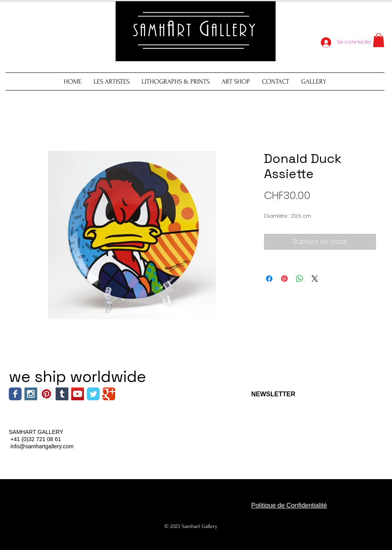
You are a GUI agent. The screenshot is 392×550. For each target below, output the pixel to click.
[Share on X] (315, 279)
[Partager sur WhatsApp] (300, 279)
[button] (379, 40)
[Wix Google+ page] (109, 394)
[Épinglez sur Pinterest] (284, 279)
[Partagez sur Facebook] (269, 279)
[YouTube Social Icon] (78, 394)
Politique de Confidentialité (289, 505)
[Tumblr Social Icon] (62, 394)
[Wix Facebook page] (15, 394)
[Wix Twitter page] (93, 394)
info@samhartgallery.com (42, 446)
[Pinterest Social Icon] (46, 394)
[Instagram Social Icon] (31, 394)
